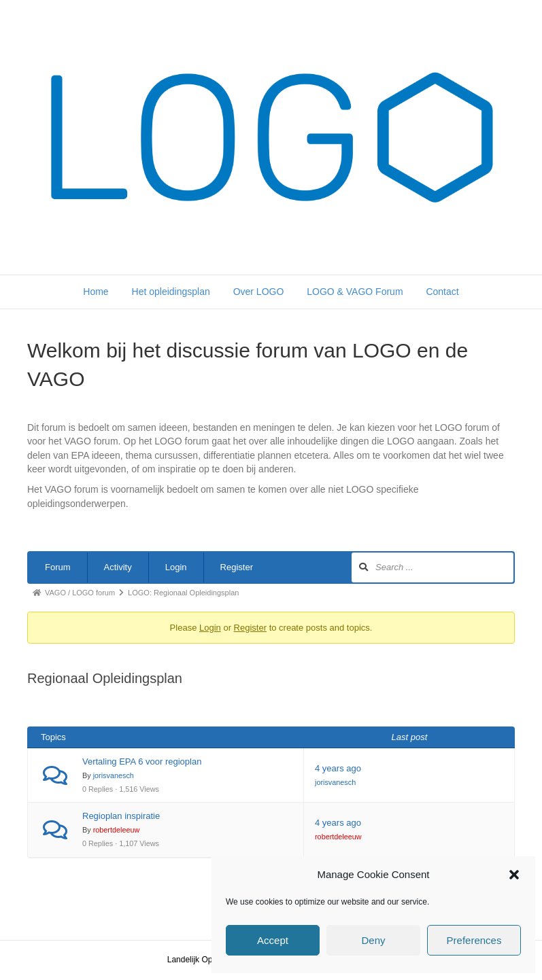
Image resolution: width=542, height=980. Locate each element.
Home (96, 292)
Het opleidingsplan (171, 292)
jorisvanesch (114, 775)
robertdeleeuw (117, 830)
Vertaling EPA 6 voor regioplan (142, 762)
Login (176, 567)
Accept (273, 940)
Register (237, 567)
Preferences (474, 940)
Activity (118, 567)
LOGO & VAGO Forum (355, 292)
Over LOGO (259, 292)
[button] (514, 875)
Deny (373, 940)
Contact (442, 292)
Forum (58, 567)
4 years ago (338, 768)
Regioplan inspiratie (121, 816)
